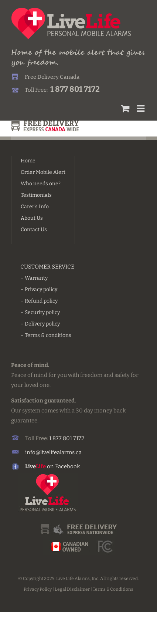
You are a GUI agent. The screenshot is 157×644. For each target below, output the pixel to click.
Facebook (68, 466)
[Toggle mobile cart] (125, 108)
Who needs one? (41, 184)
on (40, 466)
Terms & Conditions (113, 589)
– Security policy (40, 312)
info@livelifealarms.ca (53, 452)
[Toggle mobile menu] (141, 108)
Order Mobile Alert (43, 172)
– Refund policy (39, 301)
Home (28, 161)
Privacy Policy (38, 589)
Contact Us (34, 230)
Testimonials (36, 195)
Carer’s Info (35, 207)
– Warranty (34, 278)
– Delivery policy (40, 324)
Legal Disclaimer (72, 589)
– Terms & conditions (46, 335)
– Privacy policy (39, 289)
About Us (32, 218)
